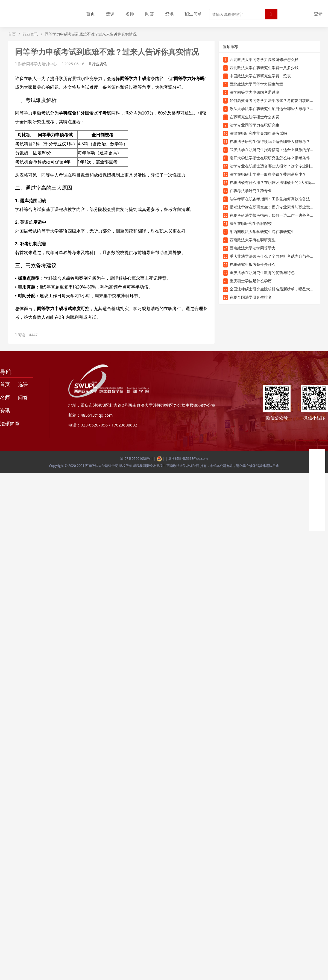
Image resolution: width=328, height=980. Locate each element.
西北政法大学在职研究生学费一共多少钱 (264, 68)
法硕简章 (10, 423)
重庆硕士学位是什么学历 (251, 281)
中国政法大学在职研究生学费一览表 (260, 76)
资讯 (169, 14)
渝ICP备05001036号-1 (137, 459)
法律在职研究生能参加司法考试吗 (258, 133)
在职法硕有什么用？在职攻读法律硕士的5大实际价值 (275, 182)
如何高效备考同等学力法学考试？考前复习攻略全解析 (276, 100)
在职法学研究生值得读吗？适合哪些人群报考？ (270, 141)
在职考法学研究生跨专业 (251, 191)
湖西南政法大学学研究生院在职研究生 (262, 232)
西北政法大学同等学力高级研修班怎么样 (264, 59)
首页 (90, 14)
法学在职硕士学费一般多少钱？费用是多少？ (268, 174)
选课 (110, 14)
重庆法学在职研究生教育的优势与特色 (262, 273)
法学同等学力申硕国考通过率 (254, 92)
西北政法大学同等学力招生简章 (256, 84)
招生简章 (193, 14)
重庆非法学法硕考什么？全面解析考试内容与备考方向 (276, 256)
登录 (318, 14)
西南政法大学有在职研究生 (253, 240)
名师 (130, 14)
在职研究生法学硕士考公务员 (254, 117)
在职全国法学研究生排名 (251, 297)
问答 (150, 14)
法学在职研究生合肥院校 (251, 223)
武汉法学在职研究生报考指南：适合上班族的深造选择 (276, 150)
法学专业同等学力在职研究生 (254, 125)
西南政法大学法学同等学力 (253, 248)
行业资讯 (30, 34)
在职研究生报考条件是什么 (253, 264)
